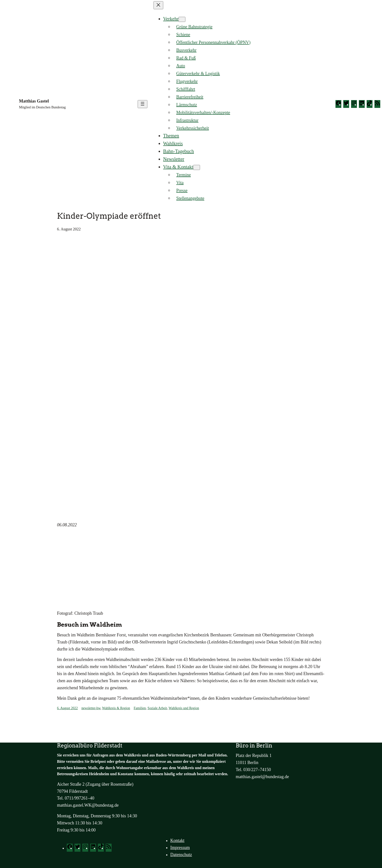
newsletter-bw (91, 708)
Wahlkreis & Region (116, 708)
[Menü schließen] (158, 5)
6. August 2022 (67, 708)
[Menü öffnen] (143, 104)
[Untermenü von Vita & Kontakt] (197, 167)
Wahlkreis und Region (184, 708)
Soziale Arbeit (157, 708)
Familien (140, 708)
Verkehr (171, 19)
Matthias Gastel (34, 101)
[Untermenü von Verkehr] (182, 19)
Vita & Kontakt (178, 167)
